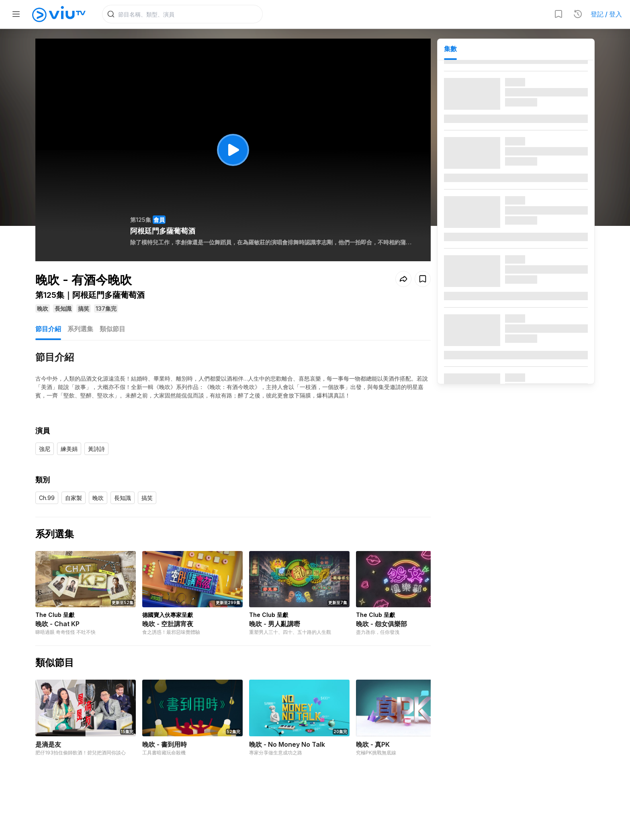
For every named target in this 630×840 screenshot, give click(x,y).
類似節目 (112, 329)
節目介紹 (48, 329)
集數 (450, 49)
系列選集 (80, 329)
